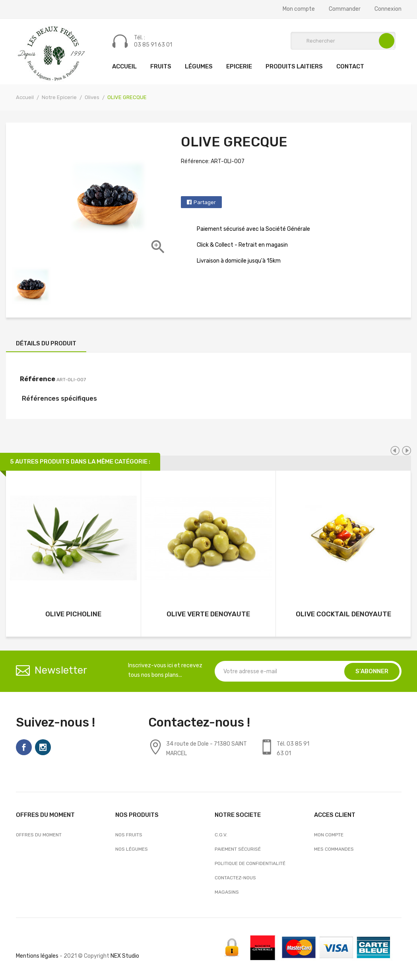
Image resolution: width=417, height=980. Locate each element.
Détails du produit (46, 343)
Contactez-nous (235, 878)
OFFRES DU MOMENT (39, 835)
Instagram (43, 747)
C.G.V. (221, 835)
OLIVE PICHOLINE (73, 614)
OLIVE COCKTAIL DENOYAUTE (343, 614)
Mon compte (299, 9)
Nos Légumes (132, 849)
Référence (38, 379)
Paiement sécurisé (238, 849)
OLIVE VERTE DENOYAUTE (208, 614)
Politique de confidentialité (250, 863)
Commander (345, 9)
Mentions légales (37, 956)
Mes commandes (334, 849)
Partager (205, 202)
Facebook (24, 747)
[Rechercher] (343, 41)
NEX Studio (125, 956)
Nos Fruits (129, 835)
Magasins (227, 892)
